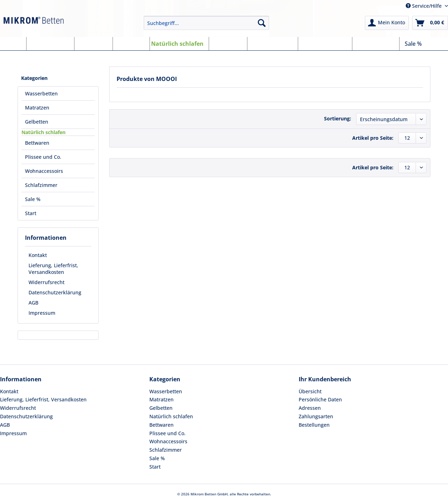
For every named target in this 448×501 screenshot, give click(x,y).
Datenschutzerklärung (55, 292)
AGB (33, 303)
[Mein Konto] (387, 23)
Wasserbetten (166, 391)
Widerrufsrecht (46, 282)
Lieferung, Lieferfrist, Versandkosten (53, 269)
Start (155, 467)
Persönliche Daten (320, 399)
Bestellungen (314, 425)
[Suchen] (262, 23)
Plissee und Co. (167, 433)
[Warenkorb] (430, 23)
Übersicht (310, 391)
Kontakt (38, 255)
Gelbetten (161, 408)
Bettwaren (161, 425)
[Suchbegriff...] (206, 23)
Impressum (42, 313)
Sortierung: (338, 118)
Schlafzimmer (166, 450)
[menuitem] (206, 26)
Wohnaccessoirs (168, 441)
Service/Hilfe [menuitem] (424, 6)
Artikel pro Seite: (373, 138)
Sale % (157, 458)
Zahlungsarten (316, 416)
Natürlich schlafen (171, 416)
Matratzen (161, 399)
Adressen (310, 408)
